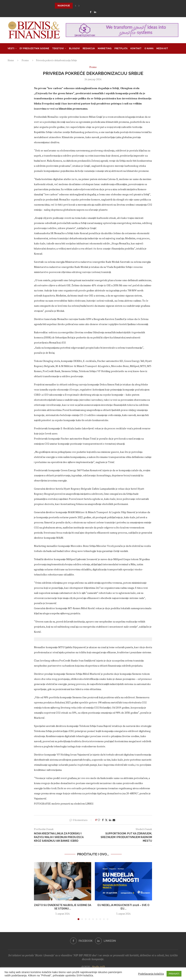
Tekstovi (58, 48)
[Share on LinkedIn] (110, 820)
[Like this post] (99, 820)
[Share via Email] (114, 820)
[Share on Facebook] (103, 820)
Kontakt (136, 48)
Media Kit (162, 48)
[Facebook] (91, 12)
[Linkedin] (95, 12)
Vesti (11, 48)
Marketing (105, 48)
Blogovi (74, 48)
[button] (76, 6)
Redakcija (89, 48)
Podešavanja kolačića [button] (151, 974)
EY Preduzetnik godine (34, 48)
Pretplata (121, 48)
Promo (25, 60)
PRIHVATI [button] (174, 974)
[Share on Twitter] (106, 820)
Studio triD (98, 967)
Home (11, 60)
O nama (149, 48)
